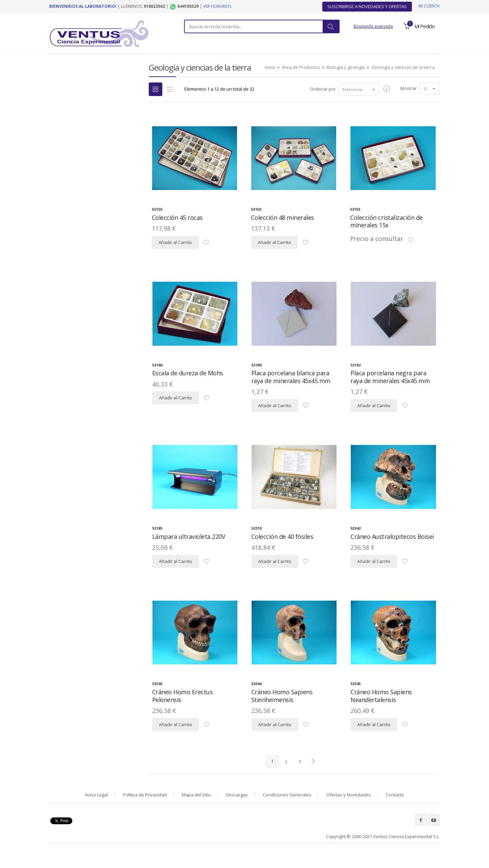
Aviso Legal (96, 812)
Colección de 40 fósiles (282, 554)
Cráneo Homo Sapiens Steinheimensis (282, 713)
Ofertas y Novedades (349, 812)
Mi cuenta (429, 6)
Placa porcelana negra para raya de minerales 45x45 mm (390, 394)
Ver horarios (217, 6)
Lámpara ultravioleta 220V (189, 554)
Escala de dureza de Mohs (188, 391)
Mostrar (409, 106)
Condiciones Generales (287, 812)
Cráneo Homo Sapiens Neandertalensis (381, 713)
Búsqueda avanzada (373, 26)
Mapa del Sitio (196, 812)
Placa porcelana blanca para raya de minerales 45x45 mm (291, 394)
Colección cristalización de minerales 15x (386, 239)
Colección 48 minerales (283, 235)
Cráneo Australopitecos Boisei (392, 554)
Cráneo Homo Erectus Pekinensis (183, 713)
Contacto (395, 812)
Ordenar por (323, 107)
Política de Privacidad (145, 812)
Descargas (237, 812)
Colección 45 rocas (177, 235)
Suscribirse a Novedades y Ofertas (367, 6)
